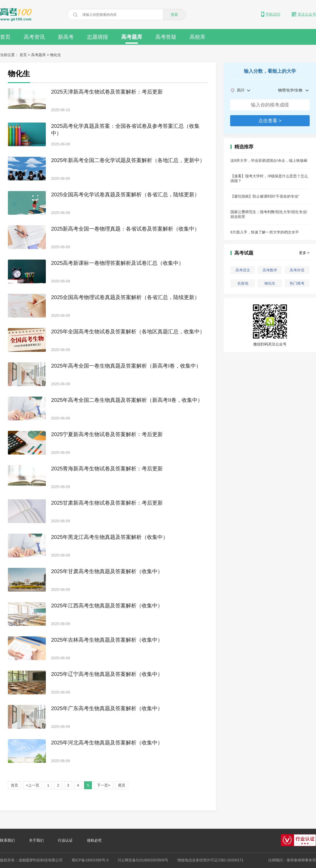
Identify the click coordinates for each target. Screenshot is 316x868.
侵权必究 (94, 840)
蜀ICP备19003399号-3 (90, 860)
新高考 (66, 37)
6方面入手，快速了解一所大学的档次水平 (265, 232)
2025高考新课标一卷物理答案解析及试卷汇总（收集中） (118, 263)
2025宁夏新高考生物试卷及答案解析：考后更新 (107, 434)
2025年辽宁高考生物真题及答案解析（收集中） (107, 674)
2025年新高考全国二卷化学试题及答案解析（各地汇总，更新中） (128, 160)
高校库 (197, 37)
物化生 (270, 283)
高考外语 (297, 270)
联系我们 (7, 840)
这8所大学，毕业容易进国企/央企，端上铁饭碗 (269, 160)
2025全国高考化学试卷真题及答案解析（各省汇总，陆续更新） (125, 194)
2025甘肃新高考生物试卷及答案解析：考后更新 (107, 503)
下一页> (103, 785)
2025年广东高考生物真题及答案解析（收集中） (107, 708)
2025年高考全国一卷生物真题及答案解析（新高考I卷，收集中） (126, 366)
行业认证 (65, 840)
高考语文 (243, 270)
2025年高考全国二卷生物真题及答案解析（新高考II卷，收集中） (127, 400)
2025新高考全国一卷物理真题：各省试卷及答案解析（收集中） (125, 229)
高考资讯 (34, 37)
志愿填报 (97, 37)
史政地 (243, 283)
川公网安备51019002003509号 (143, 860)
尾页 (122, 785)
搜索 (174, 14)
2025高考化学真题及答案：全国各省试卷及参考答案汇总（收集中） (125, 130)
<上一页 (33, 785)
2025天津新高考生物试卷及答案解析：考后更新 (107, 92)
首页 (5, 37)
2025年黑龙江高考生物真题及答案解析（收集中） (110, 537)
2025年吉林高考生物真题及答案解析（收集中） (107, 640)
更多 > (304, 253)
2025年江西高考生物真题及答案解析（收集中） (107, 606)
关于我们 (36, 840)
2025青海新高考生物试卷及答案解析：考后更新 (107, 469)
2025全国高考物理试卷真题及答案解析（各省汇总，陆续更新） (125, 297)
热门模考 (297, 283)
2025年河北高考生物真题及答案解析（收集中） (107, 743)
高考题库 (132, 39)
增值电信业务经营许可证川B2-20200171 (210, 860)
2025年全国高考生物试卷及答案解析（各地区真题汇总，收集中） (128, 331)
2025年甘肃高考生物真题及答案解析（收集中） (107, 571)
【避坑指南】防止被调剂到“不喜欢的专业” (265, 196)
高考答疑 (166, 37)
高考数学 (270, 270)
